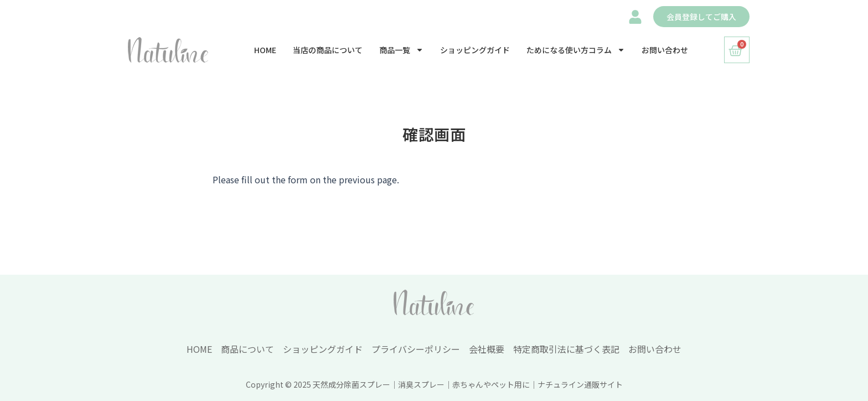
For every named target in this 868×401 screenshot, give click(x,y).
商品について (247, 349)
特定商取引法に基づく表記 (566, 349)
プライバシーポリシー (416, 349)
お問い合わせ (665, 50)
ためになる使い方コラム (576, 50)
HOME (265, 50)
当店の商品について (328, 50)
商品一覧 (401, 50)
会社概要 (487, 349)
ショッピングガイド (475, 50)
